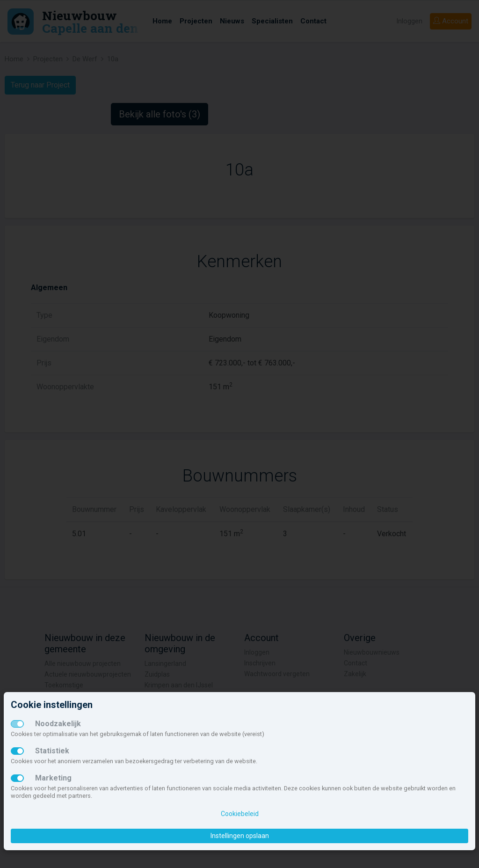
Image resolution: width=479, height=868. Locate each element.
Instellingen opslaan (240, 836)
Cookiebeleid (240, 814)
